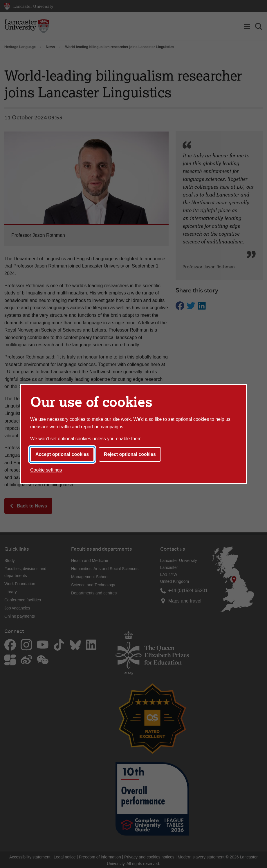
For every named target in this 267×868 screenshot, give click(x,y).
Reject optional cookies (130, 454)
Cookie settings (46, 470)
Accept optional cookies (62, 454)
